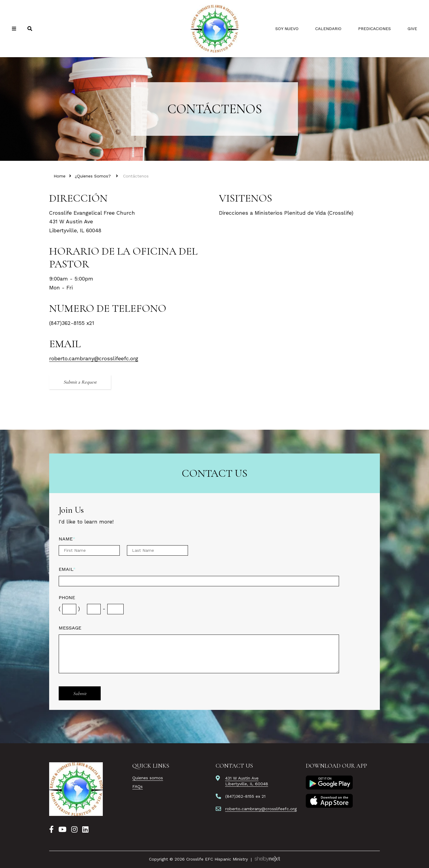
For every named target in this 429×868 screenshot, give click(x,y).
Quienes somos (148, 778)
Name (67, 539)
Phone (67, 597)
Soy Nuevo (287, 29)
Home (60, 176)
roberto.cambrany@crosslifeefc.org (94, 359)
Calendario (328, 29)
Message (70, 628)
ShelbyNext (267, 859)
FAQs (137, 786)
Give (412, 29)
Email (67, 569)
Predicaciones (374, 29)
